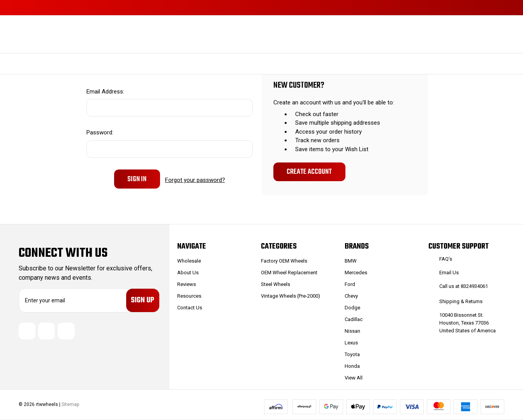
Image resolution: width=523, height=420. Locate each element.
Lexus (351, 343)
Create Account (309, 172)
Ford (350, 284)
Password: (100, 132)
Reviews (187, 284)
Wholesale (189, 261)
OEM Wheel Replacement (289, 273)
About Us (188, 273)
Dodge (352, 308)
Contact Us (190, 308)
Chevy (351, 296)
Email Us (449, 273)
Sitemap (70, 404)
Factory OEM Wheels (284, 261)
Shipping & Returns (461, 301)
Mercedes (356, 273)
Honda (352, 366)
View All (354, 378)
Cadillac (354, 319)
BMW (351, 261)
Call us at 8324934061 (464, 286)
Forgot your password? (195, 179)
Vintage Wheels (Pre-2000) (291, 296)
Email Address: (105, 92)
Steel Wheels (276, 284)
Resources (189, 296)
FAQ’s (446, 259)
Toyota (352, 354)
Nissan (352, 331)
